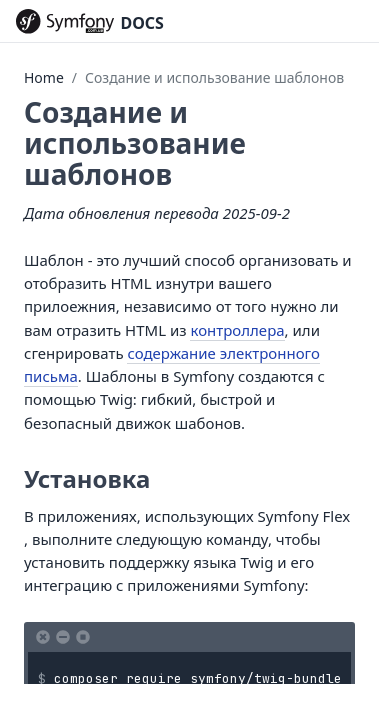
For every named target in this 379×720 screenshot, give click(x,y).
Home (44, 77)
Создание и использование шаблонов (214, 77)
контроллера (237, 330)
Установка (87, 478)
